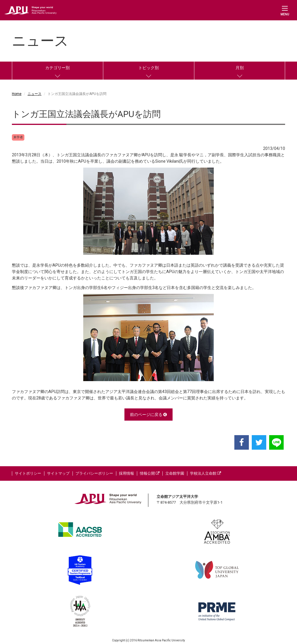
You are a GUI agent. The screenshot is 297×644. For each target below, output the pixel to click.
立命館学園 (175, 473)
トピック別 (148, 68)
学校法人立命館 (205, 473)
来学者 (18, 137)
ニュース (35, 94)
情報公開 (150, 473)
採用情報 (126, 473)
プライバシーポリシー (94, 473)
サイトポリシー (28, 473)
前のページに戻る (148, 415)
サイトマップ (58, 473)
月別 (240, 68)
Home (17, 94)
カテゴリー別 (57, 68)
